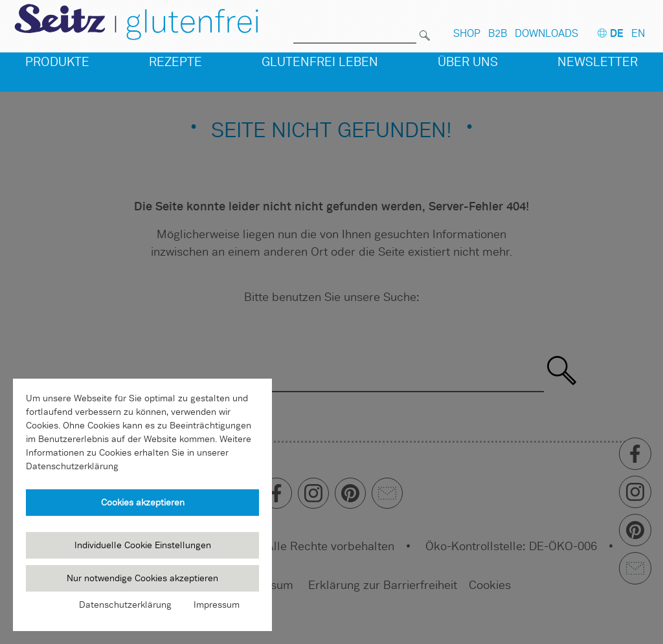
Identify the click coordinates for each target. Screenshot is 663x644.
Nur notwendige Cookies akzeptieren (142, 578)
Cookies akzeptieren (143, 502)
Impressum (217, 605)
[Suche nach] (355, 28)
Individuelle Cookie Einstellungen (143, 545)
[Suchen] (425, 28)
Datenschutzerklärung (125, 605)
